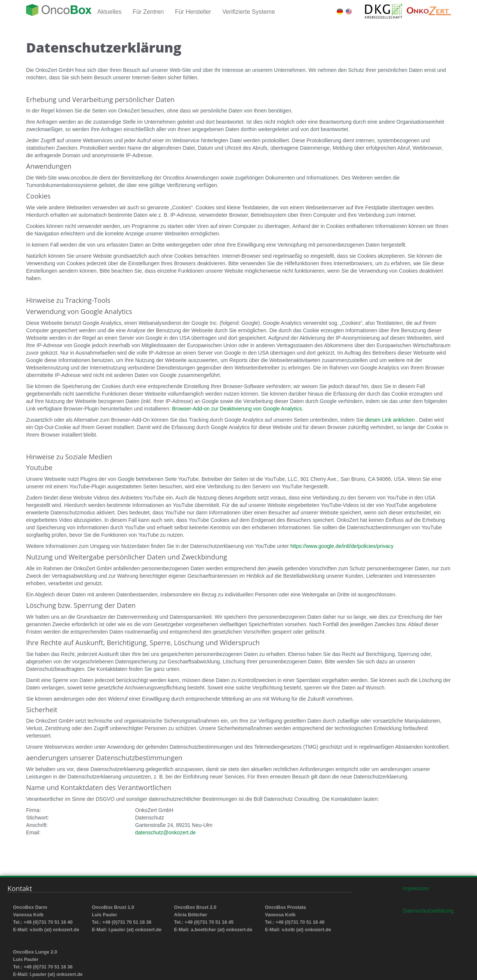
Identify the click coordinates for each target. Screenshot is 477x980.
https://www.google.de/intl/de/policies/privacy (342, 546)
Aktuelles (109, 12)
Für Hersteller (193, 12)
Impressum (416, 888)
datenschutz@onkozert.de (166, 832)
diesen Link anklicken (391, 420)
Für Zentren (148, 12)
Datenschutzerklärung (428, 911)
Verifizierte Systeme (248, 12)
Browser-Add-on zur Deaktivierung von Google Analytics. (238, 409)
